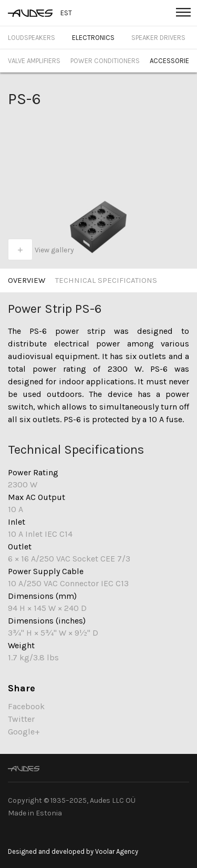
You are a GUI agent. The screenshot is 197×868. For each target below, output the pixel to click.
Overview (27, 280)
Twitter (21, 719)
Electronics (93, 38)
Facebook (26, 706)
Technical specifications (106, 280)
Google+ (24, 732)
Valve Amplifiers (34, 61)
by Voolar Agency (112, 851)
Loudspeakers (32, 38)
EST (66, 13)
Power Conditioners (105, 61)
